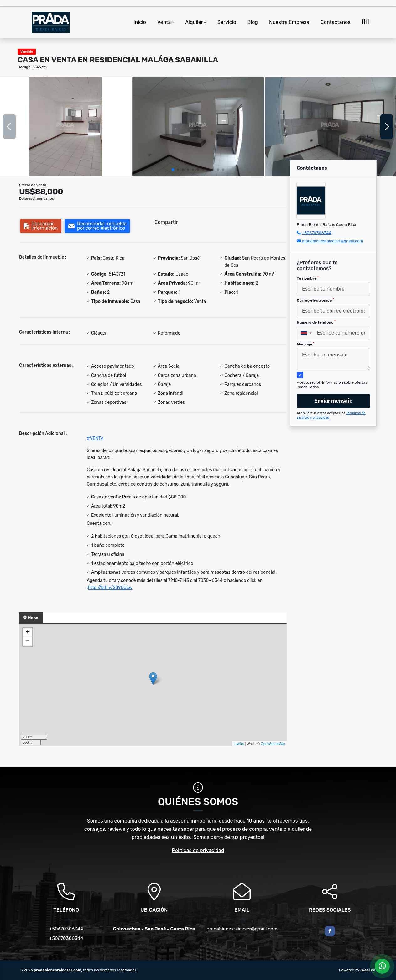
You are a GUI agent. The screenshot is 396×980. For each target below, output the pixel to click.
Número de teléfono (316, 322)
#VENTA (95, 438)
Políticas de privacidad (198, 850)
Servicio (227, 22)
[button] (173, 170)
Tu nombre (308, 278)
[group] (66, 126)
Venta (164, 22)
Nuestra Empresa (289, 22)
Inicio (140, 22)
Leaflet (239, 744)
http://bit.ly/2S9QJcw (110, 588)
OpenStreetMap (273, 744)
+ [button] (28, 632)
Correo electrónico (315, 300)
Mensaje (305, 344)
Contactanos (335, 22)
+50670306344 (316, 233)
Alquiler (194, 22)
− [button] (28, 642)
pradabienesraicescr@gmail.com (332, 241)
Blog (253, 22)
